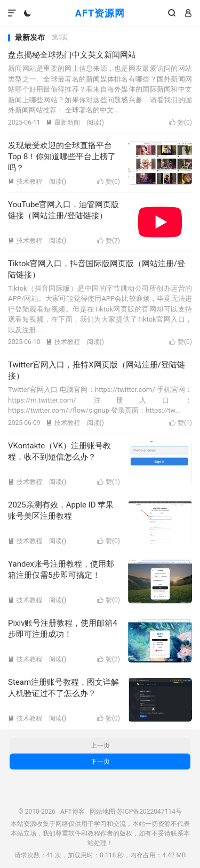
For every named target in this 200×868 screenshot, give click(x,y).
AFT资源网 (100, 13)
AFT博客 (73, 812)
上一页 (100, 746)
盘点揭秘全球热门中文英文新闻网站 (72, 55)
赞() (181, 122)
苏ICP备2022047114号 (149, 812)
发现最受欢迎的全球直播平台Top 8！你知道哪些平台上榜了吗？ (62, 157)
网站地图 (102, 812)
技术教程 (25, 182)
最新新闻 (63, 122)
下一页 (100, 761)
